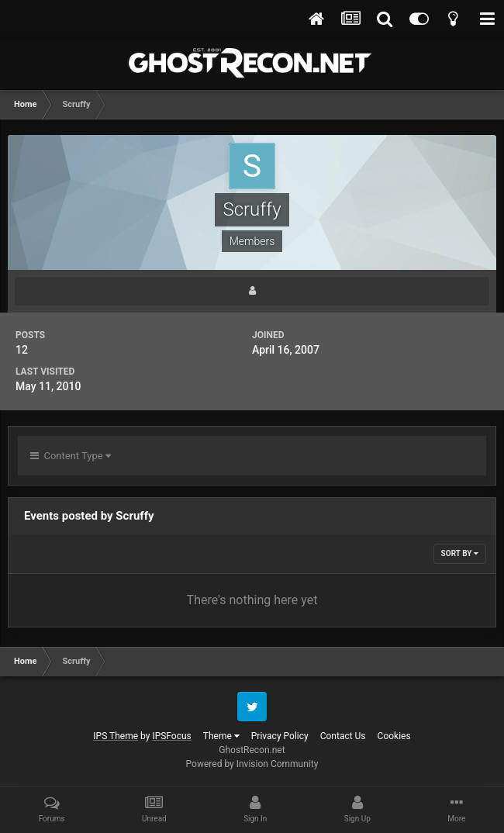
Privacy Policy (280, 736)
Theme (221, 736)
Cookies (394, 736)
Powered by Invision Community (252, 764)
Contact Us (343, 736)
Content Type (71, 456)
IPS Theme (116, 736)
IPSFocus (171, 736)
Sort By (460, 553)
